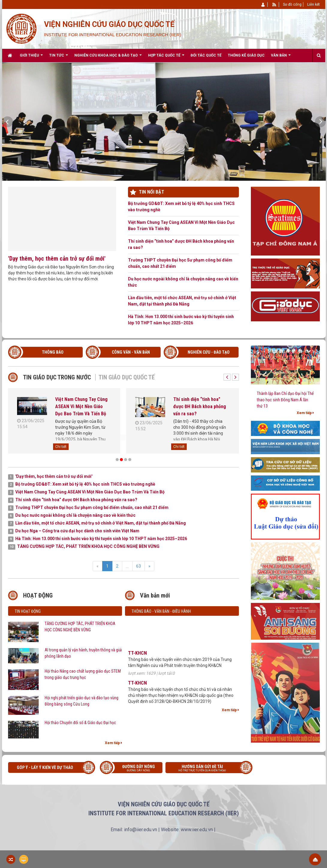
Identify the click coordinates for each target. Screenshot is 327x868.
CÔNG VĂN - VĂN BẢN (131, 352)
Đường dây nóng (134, 769)
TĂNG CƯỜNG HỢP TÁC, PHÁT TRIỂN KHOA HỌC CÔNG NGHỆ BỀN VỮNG (80, 627)
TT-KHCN (137, 657)
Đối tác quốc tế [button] (206, 55)
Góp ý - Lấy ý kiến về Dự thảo (45, 767)
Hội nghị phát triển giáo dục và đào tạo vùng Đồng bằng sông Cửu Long (82, 701)
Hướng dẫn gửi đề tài (207, 769)
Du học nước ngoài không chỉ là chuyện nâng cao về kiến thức (183, 282)
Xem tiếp (113, 743)
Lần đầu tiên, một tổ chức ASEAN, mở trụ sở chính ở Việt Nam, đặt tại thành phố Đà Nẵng (182, 301)
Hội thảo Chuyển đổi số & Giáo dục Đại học (80, 723)
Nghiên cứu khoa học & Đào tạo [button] (108, 58)
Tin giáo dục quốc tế (127, 377)
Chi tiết (61, 447)
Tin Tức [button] (59, 58)
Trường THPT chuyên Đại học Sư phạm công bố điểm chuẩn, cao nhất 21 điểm (180, 263)
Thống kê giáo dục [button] (246, 55)
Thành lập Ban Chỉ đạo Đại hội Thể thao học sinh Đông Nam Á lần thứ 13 (285, 400)
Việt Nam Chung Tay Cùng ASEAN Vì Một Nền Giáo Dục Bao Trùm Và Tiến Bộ (181, 225)
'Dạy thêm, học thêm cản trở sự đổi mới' (57, 259)
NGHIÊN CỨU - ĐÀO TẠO (209, 352)
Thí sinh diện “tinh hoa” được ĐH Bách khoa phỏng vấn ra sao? (181, 244)
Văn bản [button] (281, 58)
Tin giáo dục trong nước (57, 377)
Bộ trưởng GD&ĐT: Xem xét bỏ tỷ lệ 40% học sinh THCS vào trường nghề (181, 207)
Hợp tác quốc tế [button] (166, 58)
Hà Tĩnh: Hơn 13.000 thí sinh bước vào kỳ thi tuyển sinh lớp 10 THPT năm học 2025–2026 (181, 320)
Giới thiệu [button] (31, 58)
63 (138, 566)
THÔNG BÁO (53, 352)
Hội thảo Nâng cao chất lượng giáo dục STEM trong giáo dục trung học (83, 674)
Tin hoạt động (28, 611)
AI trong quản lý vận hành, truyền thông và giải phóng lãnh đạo (83, 653)
